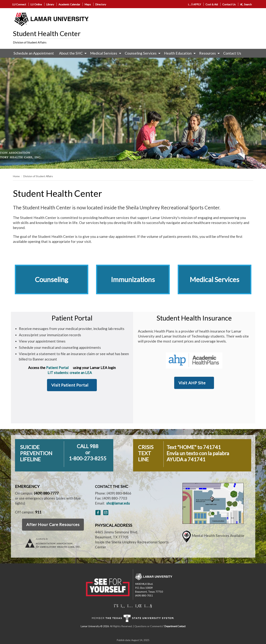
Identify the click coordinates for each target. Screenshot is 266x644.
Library (50, 4)
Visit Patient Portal (70, 385)
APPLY (195, 4)
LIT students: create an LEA (70, 373)
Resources (208, 53)
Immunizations (133, 279)
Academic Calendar (69, 4)
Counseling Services (141, 53)
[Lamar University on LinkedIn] (139, 606)
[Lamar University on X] (116, 606)
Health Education (178, 53)
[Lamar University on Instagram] (130, 606)
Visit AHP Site (192, 383)
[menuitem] (34, 53)
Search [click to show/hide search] (246, 4)
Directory (101, 4)
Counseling (51, 279)
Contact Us (229, 4)
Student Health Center (47, 33)
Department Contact (175, 626)
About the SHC (71, 53)
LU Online (36, 4)
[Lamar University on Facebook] (123, 606)
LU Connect (19, 4)
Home (16, 176)
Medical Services (104, 53)
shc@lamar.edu (118, 503)
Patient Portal (57, 368)
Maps (88, 4)
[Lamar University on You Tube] (148, 606)
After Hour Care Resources (53, 524)
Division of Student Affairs (30, 42)
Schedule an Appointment (34, 53)
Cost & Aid (212, 4)
